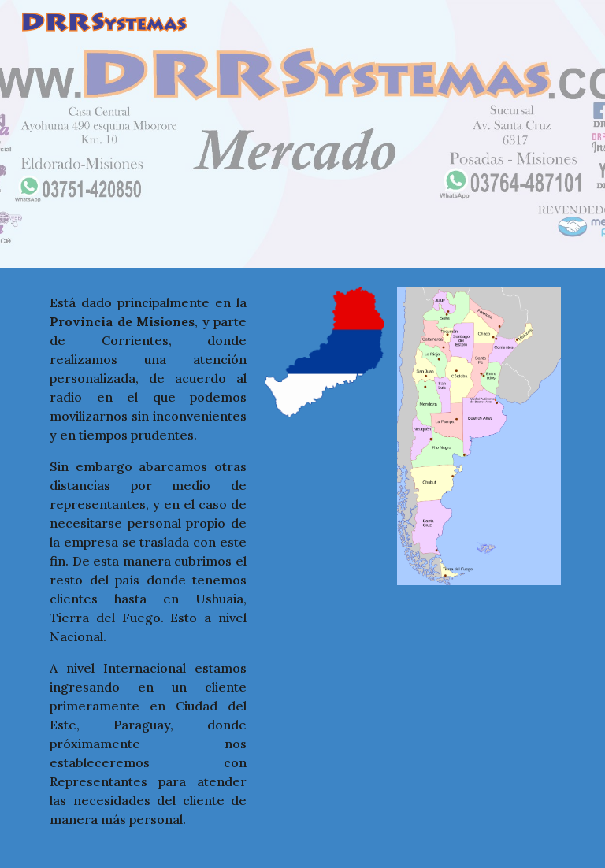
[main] (148, 568)
